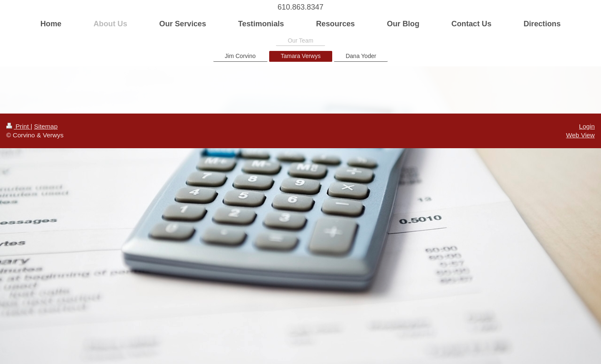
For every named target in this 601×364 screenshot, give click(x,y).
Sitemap (45, 126)
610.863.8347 (300, 7)
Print (18, 126)
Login (587, 126)
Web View (580, 135)
